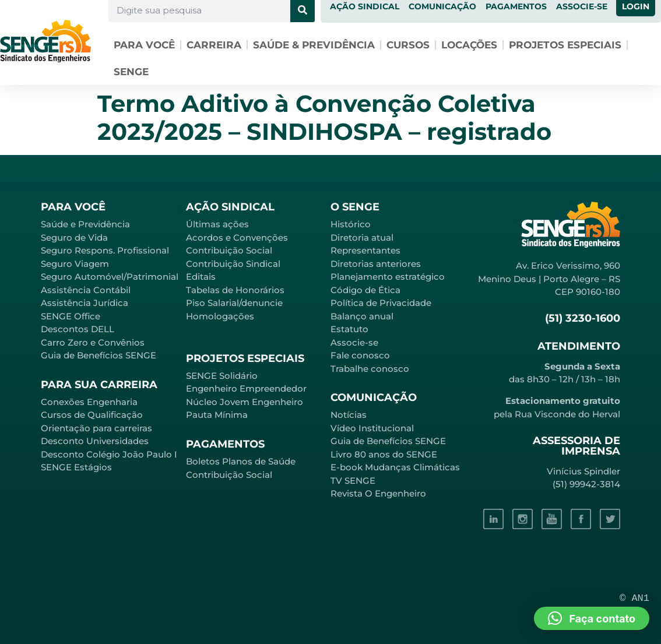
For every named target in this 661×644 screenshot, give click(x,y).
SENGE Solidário (222, 376)
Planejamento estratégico (388, 277)
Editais (201, 277)
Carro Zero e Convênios (93, 342)
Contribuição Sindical (233, 264)
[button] (592, 618)
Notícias (349, 415)
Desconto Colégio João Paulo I (109, 454)
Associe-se (354, 342)
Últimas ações (217, 224)
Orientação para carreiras (96, 428)
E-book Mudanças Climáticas (395, 467)
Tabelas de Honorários (235, 290)
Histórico (351, 224)
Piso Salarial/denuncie (234, 303)
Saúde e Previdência (85, 224)
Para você (144, 45)
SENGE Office (71, 316)
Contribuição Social (229, 250)
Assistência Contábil (86, 290)
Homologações (220, 316)
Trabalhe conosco (370, 369)
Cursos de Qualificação (92, 415)
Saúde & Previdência (314, 45)
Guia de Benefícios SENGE (99, 355)
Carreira (214, 45)
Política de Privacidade (381, 303)
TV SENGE (353, 481)
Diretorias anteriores (376, 264)
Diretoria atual (362, 237)
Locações (469, 45)
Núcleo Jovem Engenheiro (245, 402)
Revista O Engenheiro (378, 493)
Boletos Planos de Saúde (241, 461)
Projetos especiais (565, 45)
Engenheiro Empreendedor (246, 388)
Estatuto (349, 329)
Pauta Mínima (217, 415)
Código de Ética (365, 290)
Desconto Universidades (95, 441)
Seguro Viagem (75, 264)
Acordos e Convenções (237, 237)
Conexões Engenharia (89, 402)
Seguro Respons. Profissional (105, 250)
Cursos (408, 45)
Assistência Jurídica (85, 303)
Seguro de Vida (74, 237)
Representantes (365, 250)
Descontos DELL (78, 329)
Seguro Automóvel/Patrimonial (110, 277)
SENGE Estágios (76, 467)
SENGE (131, 72)
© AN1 (634, 598)
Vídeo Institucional (372, 428)
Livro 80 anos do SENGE (384, 454)
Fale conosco (360, 355)
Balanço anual (362, 316)
